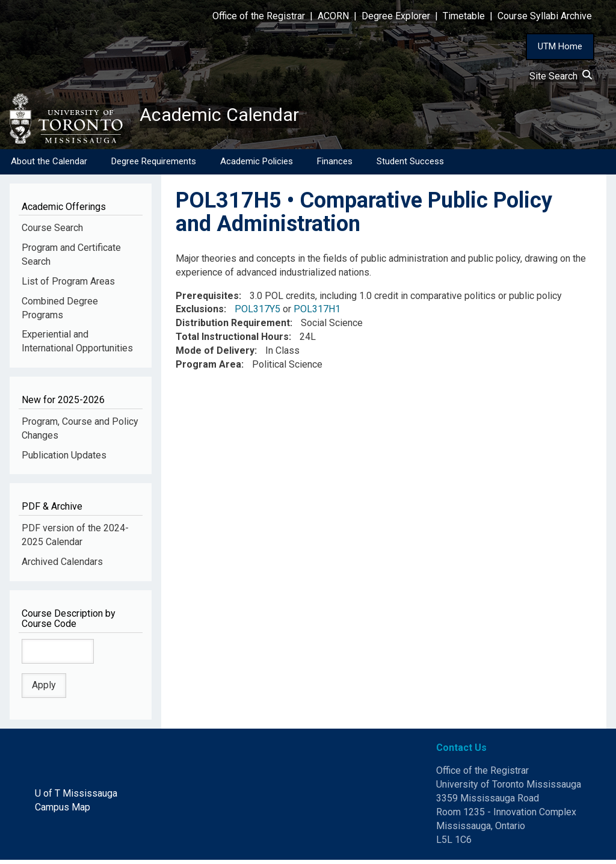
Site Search (561, 76)
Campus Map (63, 811)
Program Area (208, 369)
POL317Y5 (257, 313)
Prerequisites (207, 300)
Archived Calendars (62, 566)
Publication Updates (64, 459)
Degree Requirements (154, 165)
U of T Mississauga (76, 798)
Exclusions (200, 313)
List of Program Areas (68, 285)
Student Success (410, 165)
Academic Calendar (233, 117)
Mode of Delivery (215, 355)
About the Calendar (49, 165)
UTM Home (560, 46)
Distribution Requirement (233, 327)
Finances (335, 165)
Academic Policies (257, 165)
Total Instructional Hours (232, 341)
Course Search (52, 232)
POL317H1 (317, 313)
